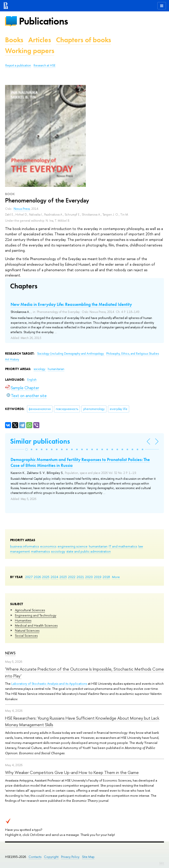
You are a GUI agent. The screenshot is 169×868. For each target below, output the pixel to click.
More (116, 577)
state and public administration (89, 551)
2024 (54, 577)
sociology (58, 551)
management (20, 551)
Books (14, 40)
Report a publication (18, 65)
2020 (89, 577)
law (141, 546)
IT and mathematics (123, 546)
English (32, 380)
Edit (162, 863)
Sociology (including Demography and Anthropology (71, 354)
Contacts (35, 857)
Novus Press (22, 209)
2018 (106, 577)
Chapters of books (83, 40)
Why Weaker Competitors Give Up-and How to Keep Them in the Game (72, 772)
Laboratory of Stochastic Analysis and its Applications (49, 683)
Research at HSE (45, 65)
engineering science (73, 546)
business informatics (24, 546)
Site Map (88, 857)
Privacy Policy (70, 857)
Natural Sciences (27, 630)
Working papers (30, 51)
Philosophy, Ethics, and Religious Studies (133, 354)
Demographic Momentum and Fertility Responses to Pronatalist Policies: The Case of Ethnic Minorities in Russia (80, 462)
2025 (46, 577)
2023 (63, 577)
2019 (98, 577)
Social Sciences (26, 635)
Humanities (23, 620)
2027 (29, 577)
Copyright (51, 857)
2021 (80, 577)
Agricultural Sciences (30, 610)
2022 (72, 577)
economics (48, 546)
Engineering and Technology (36, 615)
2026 (37, 577)
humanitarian (98, 546)
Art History (12, 359)
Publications (43, 21)
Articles (40, 40)
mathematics (40, 551)
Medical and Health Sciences (36, 625)
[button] (26, 449)
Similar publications (40, 441)
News (10, 653)
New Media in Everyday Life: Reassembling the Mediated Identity (71, 304)
